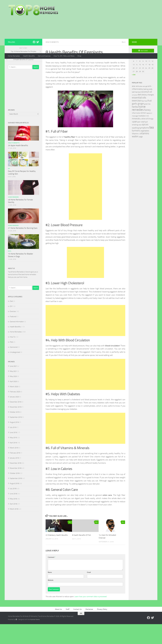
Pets (10, 271)
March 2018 (14, 529)
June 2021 (13, 386)
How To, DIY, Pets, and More (64, 56)
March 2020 (14, 407)
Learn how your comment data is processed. (91, 616)
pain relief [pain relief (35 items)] (141, 142)
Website (51, 600)
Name (50, 592)
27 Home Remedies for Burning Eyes (23, 248)
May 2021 (13, 391)
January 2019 (14, 478)
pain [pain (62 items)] (135, 142)
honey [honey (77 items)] (147, 130)
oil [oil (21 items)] (141, 139)
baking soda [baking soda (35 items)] (148, 109)
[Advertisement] (81, 37)
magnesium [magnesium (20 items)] (149, 133)
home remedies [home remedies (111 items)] (139, 128)
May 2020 (13, 396)
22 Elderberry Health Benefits (57, 555)
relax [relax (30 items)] (140, 145)
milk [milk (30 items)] (147, 136)
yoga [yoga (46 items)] (141, 157)
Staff (68, 629)
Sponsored (14, 367)
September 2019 (16, 437)
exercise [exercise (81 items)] (136, 121)
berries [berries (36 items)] (138, 112)
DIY (9, 189)
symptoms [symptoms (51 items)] (144, 148)
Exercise (13, 331)
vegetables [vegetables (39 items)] (145, 151)
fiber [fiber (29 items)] (143, 121)
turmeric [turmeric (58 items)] (136, 151)
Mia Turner (52, 78)
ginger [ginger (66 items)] (141, 124)
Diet (11, 321)
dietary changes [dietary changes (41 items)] (148, 115)
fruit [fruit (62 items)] (150, 121)
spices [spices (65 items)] (145, 144)
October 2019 (15, 432)
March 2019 (14, 468)
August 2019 (14, 442)
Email (89, 592)
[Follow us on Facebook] (34, 62)
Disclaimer (89, 629)
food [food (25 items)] (146, 121)
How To (13, 357)
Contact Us (77, 629)
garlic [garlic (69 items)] (135, 124)
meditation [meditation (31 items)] (142, 136)
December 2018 (16, 483)
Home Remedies (14, 56)
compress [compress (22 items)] (135, 115)
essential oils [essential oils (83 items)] (139, 118)
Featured (13, 336)
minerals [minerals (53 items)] (136, 139)
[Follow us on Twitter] (38, 62)
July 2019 (13, 447)
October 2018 (15, 493)
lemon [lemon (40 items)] (143, 133)
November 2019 (16, 427)
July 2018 (13, 509)
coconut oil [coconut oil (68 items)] (146, 112)
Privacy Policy (102, 629)
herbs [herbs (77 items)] (135, 127)
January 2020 (14, 417)
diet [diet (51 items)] (139, 115)
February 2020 (15, 412)
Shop (79, 56)
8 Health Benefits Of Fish (82, 555)
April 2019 (13, 463)
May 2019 (13, 458)
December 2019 (16, 422)
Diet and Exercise (44, 56)
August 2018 (14, 503)
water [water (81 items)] (135, 156)
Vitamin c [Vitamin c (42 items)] (136, 154)
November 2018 (16, 488)
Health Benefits (29, 56)
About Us (58, 629)
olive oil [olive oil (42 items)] (145, 139)
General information (17, 342)
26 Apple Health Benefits (18, 165)
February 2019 (15, 473)
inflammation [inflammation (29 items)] (136, 133)
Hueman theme (35, 639)
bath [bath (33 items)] (133, 112)
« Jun (134, 95)
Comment (52, 577)
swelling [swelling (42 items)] (135, 148)
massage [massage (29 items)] (135, 136)
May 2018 (13, 519)
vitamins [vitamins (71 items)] (145, 153)
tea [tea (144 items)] (152, 147)
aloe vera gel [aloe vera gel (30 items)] (143, 106)
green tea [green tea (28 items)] (147, 124)
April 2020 (13, 401)
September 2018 (16, 498)
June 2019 (13, 452)
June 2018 (13, 514)
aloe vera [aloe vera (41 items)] (135, 106)
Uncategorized (15, 372)
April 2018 (13, 524)
